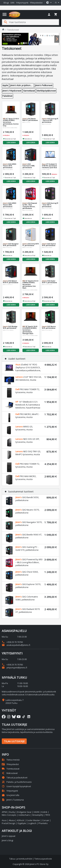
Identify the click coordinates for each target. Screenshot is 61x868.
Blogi (6, 3)
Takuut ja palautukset (15, 777)
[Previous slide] (4, 39)
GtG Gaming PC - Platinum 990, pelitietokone (50, 120)
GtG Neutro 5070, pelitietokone (49, 327)
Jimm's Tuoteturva (13, 800)
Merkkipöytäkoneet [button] (46, 91)
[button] (49, 3)
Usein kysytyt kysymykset (16, 786)
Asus (4, 820)
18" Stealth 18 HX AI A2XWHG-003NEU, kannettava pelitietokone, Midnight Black (30, 330)
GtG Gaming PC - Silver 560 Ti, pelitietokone (50, 205)
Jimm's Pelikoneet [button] (44, 85)
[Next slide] (57, 39)
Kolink (44, 812)
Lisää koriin (11, 142)
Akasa (12, 820)
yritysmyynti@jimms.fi (14, 668)
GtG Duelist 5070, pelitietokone (49, 245)
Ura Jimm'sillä (10, 795)
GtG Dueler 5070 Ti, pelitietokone (49, 282)
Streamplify (38, 815)
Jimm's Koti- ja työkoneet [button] (22, 85)
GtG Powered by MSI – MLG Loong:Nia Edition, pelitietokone (30, 206)
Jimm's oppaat (9, 836)
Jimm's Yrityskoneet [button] (12, 91)
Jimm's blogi (7, 840)
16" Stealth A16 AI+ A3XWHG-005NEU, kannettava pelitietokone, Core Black (30, 284)
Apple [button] (5, 85)
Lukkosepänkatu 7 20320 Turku (14, 702)
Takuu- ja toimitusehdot (21, 859)
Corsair (46, 820)
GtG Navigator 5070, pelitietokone (11, 245)
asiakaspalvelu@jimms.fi (16, 645)
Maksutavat (10, 773)
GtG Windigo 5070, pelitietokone (10, 327)
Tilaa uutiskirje (14, 741)
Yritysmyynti (22, 3)
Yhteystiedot (36, 3)
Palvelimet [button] (7, 96)
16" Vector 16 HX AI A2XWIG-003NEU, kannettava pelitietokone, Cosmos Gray (11, 122)
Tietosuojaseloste (43, 859)
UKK (12, 3)
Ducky (12, 812)
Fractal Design (9, 823)
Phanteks (43, 823)
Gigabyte (22, 823)
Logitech (32, 823)
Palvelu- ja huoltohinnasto (17, 782)
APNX (4, 812)
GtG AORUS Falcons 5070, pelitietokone (9, 166)
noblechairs (24, 815)
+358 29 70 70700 (12, 642)
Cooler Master (33, 820)
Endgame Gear (24, 812)
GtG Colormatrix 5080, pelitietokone (28, 166)
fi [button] (56, 3)
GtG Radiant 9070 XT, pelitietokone (10, 282)
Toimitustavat (11, 769)
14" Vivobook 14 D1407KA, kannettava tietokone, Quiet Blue (49, 166)
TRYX (48, 815)
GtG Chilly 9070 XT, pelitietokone (30, 245)
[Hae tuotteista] (34, 22)
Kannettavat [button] (29, 91)
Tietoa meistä (11, 760)
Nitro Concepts (9, 815)
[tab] (21, 43)
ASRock (20, 820)
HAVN (36, 812)
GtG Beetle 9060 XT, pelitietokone (30, 119)
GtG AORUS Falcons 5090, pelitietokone (9, 205)
